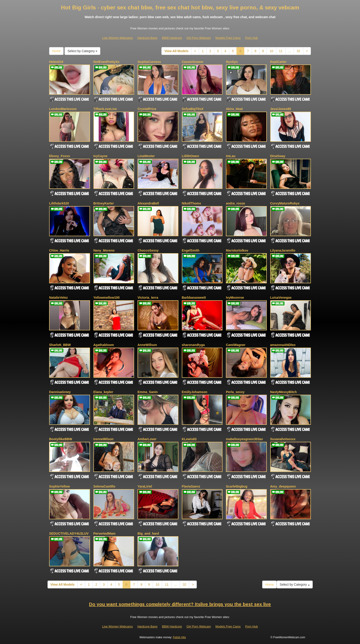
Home (56, 51)
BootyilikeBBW (61, 439)
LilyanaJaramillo (283, 250)
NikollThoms (191, 203)
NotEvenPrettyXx (107, 62)
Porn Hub (252, 38)
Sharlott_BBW (60, 345)
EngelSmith (191, 250)
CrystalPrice (147, 109)
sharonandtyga (193, 345)
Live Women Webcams (117, 38)
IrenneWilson (104, 439)
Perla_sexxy (235, 392)
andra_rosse (235, 203)
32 (298, 51)
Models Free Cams (228, 38)
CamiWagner (236, 345)
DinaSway (278, 156)
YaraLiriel (145, 486)
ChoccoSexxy (148, 250)
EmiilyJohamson (195, 392)
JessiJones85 (281, 109)
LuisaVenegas (281, 298)
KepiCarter (278, 62)
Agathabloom (104, 345)
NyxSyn (232, 62)
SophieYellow (59, 486)
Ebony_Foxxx (60, 156)
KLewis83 (189, 439)
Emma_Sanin (148, 392)
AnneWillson (147, 345)
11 (281, 51)
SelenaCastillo (104, 486)
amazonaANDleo (283, 345)
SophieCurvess (149, 62)
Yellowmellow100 (107, 298)
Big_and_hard (148, 533)
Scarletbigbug (237, 486)
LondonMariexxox (63, 109)
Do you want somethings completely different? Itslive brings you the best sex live (180, 604)
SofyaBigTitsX (193, 109)
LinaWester (146, 156)
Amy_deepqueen (283, 486)
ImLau (231, 156)
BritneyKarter (104, 203)
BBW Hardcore (172, 38)
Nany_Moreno (104, 250)
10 (271, 51)
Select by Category (82, 51)
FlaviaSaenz (191, 486)
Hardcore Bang (147, 38)
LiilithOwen (190, 156)
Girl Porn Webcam (199, 38)
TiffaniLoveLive (105, 109)
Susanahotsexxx (283, 439)
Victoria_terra (148, 298)
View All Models (176, 51)
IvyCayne (100, 156)
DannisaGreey (60, 392)
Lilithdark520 (59, 203)
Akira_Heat (234, 109)
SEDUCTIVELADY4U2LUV (69, 533)
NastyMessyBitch (284, 392)
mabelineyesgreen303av (244, 439)
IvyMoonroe (235, 298)
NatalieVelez (58, 298)
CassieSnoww (193, 62)
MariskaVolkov (237, 250)
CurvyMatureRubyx (285, 203)
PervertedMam (105, 533)
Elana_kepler (103, 392)
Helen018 (56, 62)
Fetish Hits (179, 637)
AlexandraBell (148, 203)
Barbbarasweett (194, 298)
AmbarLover (147, 439)
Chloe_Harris (59, 250)
